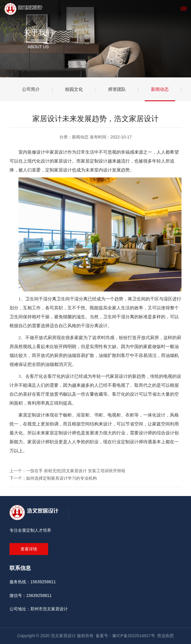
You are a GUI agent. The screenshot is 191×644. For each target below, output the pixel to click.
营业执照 (165, 636)
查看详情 (29, 549)
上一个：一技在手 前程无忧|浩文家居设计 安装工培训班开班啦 (67, 471)
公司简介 (31, 89)
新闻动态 (160, 89)
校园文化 (74, 89)
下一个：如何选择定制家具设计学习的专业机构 (53, 478)
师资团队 (117, 89)
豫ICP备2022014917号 (134, 636)
